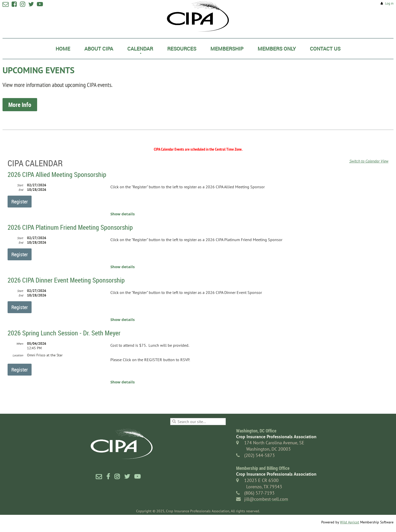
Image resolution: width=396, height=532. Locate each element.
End (21, 190)
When (20, 344)
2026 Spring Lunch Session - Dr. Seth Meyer (64, 333)
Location (18, 355)
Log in (389, 3)
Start (20, 185)
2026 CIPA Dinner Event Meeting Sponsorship (66, 280)
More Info (20, 105)
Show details (122, 214)
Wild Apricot (350, 522)
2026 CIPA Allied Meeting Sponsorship (57, 175)
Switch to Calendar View (369, 161)
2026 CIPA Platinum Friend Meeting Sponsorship (70, 227)
